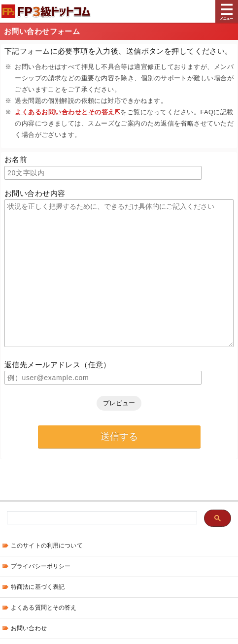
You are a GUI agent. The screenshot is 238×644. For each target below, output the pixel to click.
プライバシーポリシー (41, 566)
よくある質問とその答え (44, 608)
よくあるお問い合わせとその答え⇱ (68, 112)
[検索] (101, 518)
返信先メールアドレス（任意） (58, 365)
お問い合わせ (29, 628)
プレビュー (119, 403)
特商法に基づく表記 (38, 587)
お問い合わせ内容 (35, 193)
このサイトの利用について (47, 546)
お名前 (16, 159)
